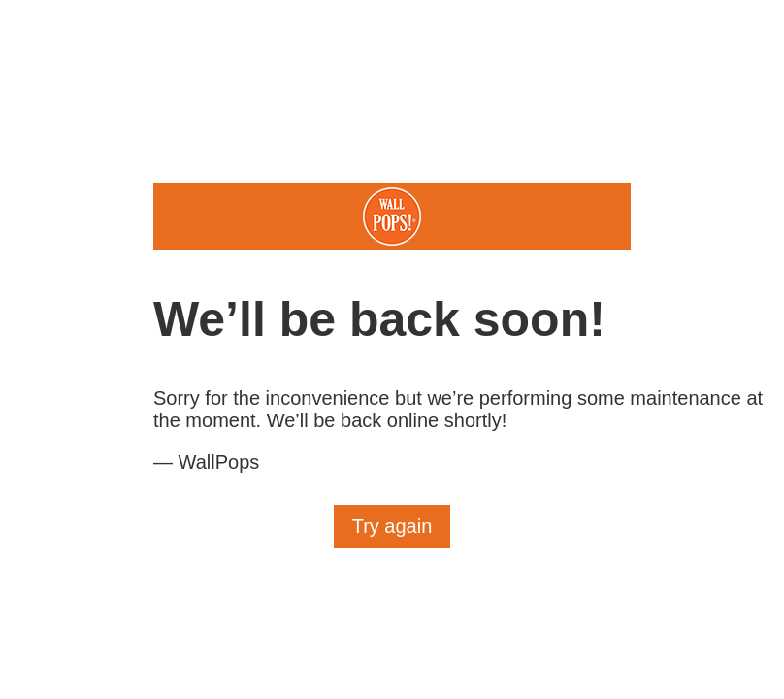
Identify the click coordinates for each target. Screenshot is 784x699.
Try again (392, 526)
